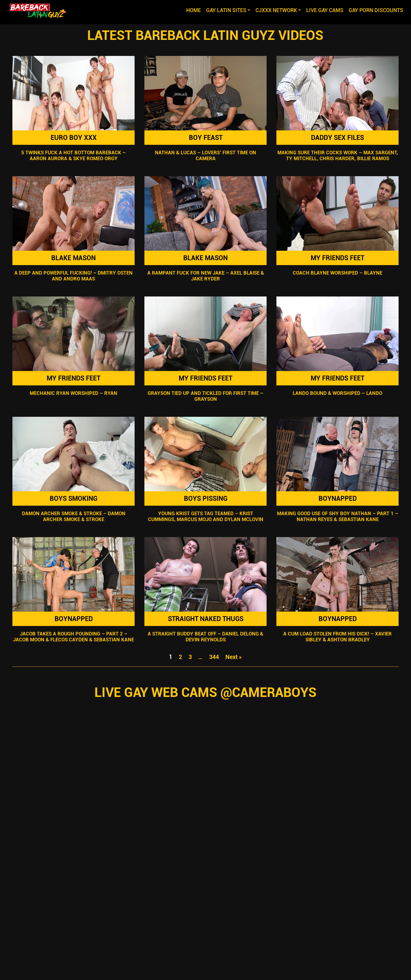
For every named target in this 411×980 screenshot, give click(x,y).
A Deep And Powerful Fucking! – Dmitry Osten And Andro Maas (74, 276)
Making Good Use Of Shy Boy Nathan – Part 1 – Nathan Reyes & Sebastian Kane (338, 516)
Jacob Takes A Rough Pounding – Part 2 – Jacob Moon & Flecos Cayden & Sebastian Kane (74, 637)
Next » (234, 657)
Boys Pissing (205, 498)
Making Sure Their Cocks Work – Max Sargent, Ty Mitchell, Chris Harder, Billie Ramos (338, 156)
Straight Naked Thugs (205, 619)
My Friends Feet (337, 258)
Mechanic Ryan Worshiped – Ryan (74, 393)
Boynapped (338, 498)
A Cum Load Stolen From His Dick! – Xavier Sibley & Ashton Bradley (337, 637)
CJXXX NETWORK (276, 10)
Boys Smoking (74, 498)
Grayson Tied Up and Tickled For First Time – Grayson (206, 396)
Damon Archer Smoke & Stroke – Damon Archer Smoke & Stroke (73, 516)
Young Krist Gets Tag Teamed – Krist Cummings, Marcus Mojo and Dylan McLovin (205, 516)
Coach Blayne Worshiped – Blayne (337, 273)
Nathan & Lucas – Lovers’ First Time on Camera (206, 156)
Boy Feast (205, 138)
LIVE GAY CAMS (325, 10)
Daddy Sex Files (337, 138)
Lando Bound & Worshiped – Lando (337, 393)
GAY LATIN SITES (226, 10)
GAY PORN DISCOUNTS (376, 10)
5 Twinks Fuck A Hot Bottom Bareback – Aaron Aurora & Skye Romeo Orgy (74, 156)
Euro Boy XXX (73, 138)
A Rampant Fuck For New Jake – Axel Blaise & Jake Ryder (205, 276)
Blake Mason (74, 258)
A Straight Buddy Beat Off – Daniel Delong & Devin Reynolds (206, 637)
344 (214, 657)
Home (195, 10)
